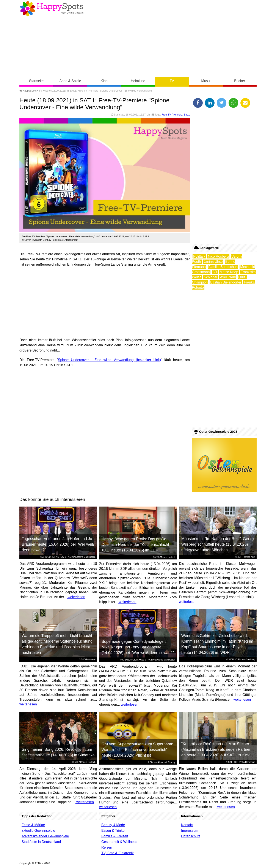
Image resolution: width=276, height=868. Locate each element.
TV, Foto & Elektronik (118, 853)
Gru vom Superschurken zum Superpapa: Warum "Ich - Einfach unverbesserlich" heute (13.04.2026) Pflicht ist (137, 750)
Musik (206, 81)
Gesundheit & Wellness (119, 842)
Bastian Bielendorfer (226, 282)
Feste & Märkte (33, 825)
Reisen (107, 847)
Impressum (190, 831)
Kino (104, 81)
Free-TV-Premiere (172, 115)
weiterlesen (76, 597)
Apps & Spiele (70, 81)
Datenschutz (191, 836)
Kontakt (187, 825)
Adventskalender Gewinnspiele (45, 836)
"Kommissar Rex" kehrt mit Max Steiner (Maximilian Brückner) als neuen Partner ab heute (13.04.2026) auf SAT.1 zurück (216, 749)
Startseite (36, 81)
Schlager (211, 277)
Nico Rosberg (218, 256)
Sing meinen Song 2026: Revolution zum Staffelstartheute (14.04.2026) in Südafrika (58, 752)
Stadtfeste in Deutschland (41, 842)
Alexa (161, 762)
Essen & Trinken (114, 831)
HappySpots (28, 91)
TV (172, 81)
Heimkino (138, 81)
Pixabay (171, 762)
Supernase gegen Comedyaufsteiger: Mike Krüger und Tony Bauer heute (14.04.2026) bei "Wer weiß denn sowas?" (138, 647)
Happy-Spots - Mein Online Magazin (52, 9)
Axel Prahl (228, 277)
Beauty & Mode (113, 825)
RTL (77, 762)
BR (215, 272)
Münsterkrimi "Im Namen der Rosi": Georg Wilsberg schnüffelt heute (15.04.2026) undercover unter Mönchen (218, 544)
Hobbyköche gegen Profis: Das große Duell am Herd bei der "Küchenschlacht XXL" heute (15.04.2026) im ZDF (135, 545)
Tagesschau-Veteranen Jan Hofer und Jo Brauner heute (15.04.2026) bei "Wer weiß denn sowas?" (58, 544)
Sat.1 (187, 115)
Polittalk (199, 256)
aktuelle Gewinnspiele (38, 831)
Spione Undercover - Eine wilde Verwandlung (96, 360)
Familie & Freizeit (115, 836)
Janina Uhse (213, 262)
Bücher (240, 81)
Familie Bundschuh (223, 267)
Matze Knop (229, 272)
